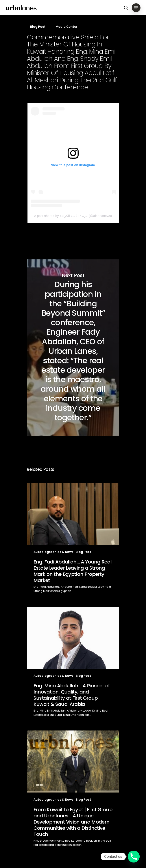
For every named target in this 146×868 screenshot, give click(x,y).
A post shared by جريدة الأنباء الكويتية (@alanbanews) (73, 216)
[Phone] (134, 857)
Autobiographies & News (54, 552)
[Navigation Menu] (136, 8)
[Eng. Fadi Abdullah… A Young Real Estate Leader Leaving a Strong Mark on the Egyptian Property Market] (73, 541)
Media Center (67, 27)
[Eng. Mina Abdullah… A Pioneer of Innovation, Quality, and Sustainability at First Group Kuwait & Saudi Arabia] (73, 665)
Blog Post (38, 27)
